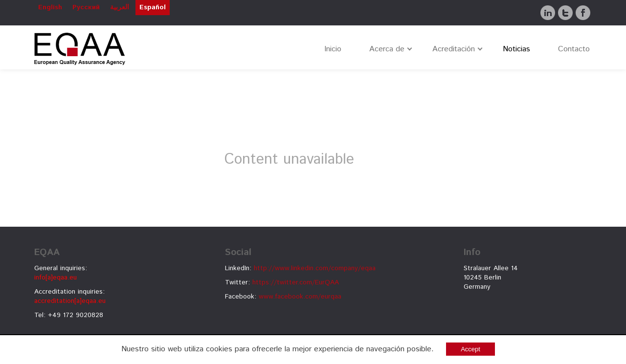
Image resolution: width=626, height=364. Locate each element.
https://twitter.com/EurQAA (296, 282)
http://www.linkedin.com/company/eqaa (315, 268)
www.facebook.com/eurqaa (300, 297)
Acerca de (387, 49)
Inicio (333, 49)
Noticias (516, 49)
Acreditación (454, 49)
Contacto (574, 49)
